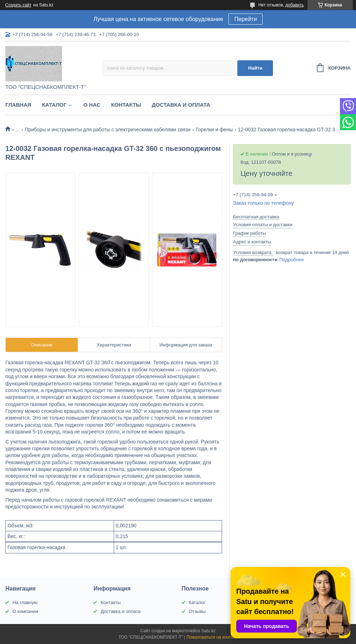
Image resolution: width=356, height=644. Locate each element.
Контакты (126, 105)
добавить (295, 5)
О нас (92, 105)
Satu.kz (208, 631)
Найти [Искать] (255, 68)
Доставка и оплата (181, 105)
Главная (18, 105)
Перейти (245, 19)
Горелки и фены (214, 130)
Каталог (54, 105)
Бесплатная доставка (256, 217)
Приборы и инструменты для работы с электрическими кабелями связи (108, 130)
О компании (25, 611)
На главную (25, 602)
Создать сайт (19, 5)
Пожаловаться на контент (212, 637)
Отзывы (197, 611)
